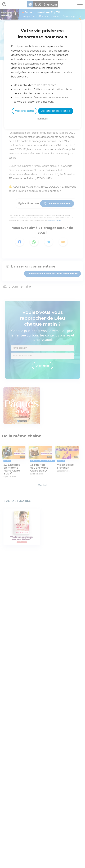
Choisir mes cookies (25, 111)
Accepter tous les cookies (56, 111)
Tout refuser (42, 119)
